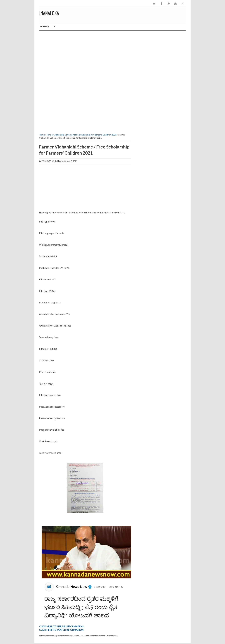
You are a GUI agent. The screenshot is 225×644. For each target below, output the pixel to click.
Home (45, 27)
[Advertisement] (85, 57)
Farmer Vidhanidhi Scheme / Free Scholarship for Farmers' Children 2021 (82, 135)
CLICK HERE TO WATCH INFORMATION (61, 630)
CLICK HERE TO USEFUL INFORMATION (61, 626)
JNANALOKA (49, 13)
